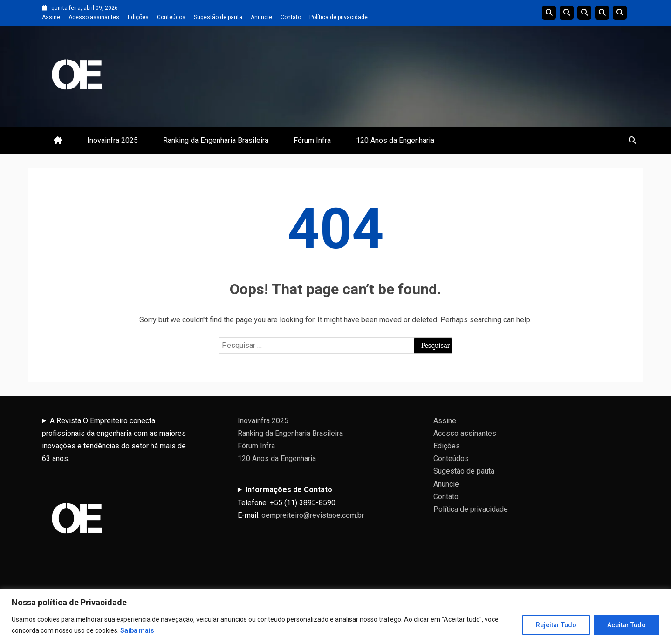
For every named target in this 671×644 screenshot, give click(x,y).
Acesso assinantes (94, 17)
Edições (138, 17)
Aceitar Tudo (626, 625)
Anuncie (261, 17)
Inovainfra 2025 (113, 140)
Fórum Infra (312, 140)
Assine (51, 17)
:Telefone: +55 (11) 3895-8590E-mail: (301, 502)
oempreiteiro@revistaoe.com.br (313, 515)
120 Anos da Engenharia (395, 140)
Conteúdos (171, 17)
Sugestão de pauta (218, 17)
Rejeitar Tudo (556, 625)
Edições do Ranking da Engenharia (584, 13)
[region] (335, 616)
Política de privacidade (339, 17)
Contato (291, 17)
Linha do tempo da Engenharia (567, 13)
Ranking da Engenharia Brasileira (216, 140)
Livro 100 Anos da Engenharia (620, 13)
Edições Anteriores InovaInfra (602, 13)
